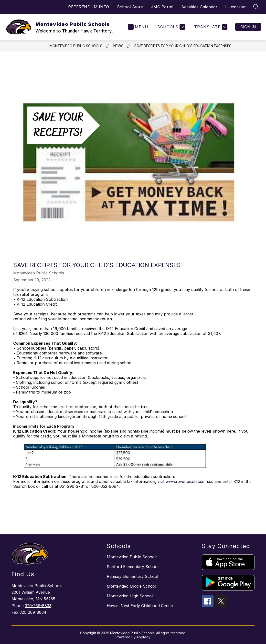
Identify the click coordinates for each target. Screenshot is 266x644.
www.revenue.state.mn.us (189, 481)
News (118, 46)
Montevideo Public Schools (76, 46)
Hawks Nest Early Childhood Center (140, 606)
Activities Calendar (199, 7)
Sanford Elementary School (133, 567)
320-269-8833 (38, 606)
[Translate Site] (210, 27)
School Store (130, 7)
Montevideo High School (130, 596)
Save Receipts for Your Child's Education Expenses (183, 46)
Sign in (248, 27)
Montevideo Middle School (131, 586)
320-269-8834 (33, 612)
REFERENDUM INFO (89, 7)
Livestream (236, 7)
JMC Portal (162, 7)
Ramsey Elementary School (132, 576)
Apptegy (144, 637)
